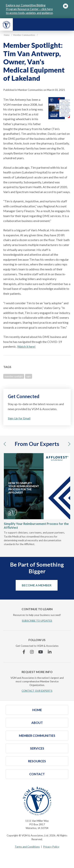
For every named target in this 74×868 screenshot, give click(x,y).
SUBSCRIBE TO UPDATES (37, 621)
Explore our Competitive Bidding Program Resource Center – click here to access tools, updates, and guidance (29, 9)
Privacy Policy (51, 847)
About (37, 723)
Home (37, 710)
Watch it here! (26, 346)
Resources (37, 761)
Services (37, 748)
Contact (37, 774)
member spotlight (14, 376)
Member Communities (37, 736)
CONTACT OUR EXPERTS (37, 691)
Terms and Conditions (27, 847)
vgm (29, 376)
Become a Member (37, 585)
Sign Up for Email (19, 418)
